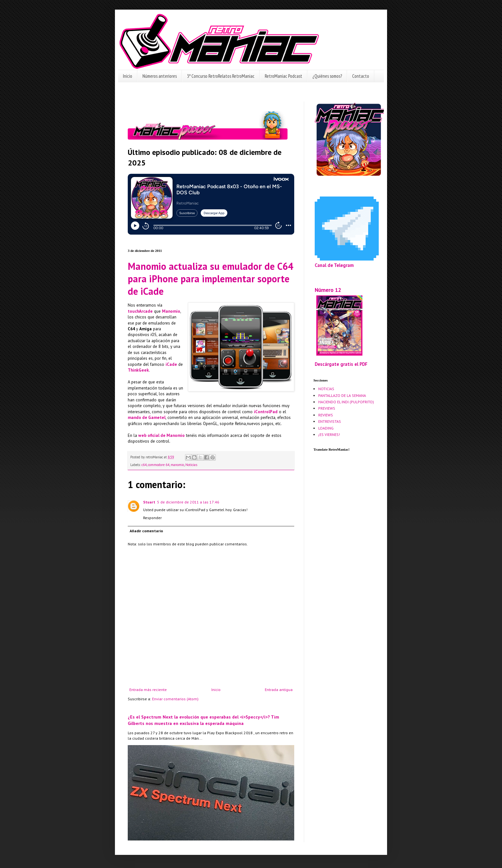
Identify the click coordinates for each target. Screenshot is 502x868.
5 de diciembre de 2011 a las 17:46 (188, 502)
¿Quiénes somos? (327, 76)
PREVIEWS (327, 408)
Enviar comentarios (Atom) (175, 699)
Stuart (149, 502)
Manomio (171, 311)
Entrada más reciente (148, 690)
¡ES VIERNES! (329, 434)
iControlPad (266, 412)
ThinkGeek (138, 370)
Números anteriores (160, 76)
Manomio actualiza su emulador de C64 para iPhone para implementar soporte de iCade (211, 279)
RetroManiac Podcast (283, 76)
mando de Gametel (147, 418)
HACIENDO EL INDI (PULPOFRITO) (346, 402)
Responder (152, 518)
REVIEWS (326, 415)
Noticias (191, 465)
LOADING (326, 428)
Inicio (128, 76)
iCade (171, 364)
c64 (144, 465)
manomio (177, 465)
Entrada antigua (279, 690)
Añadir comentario (146, 531)
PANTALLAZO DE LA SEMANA (342, 395)
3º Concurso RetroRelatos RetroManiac (221, 76)
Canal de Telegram (334, 265)
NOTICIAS (326, 389)
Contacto (361, 76)
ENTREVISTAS (330, 421)
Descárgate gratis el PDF (341, 364)
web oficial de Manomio (162, 435)
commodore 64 (159, 465)
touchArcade (140, 311)
